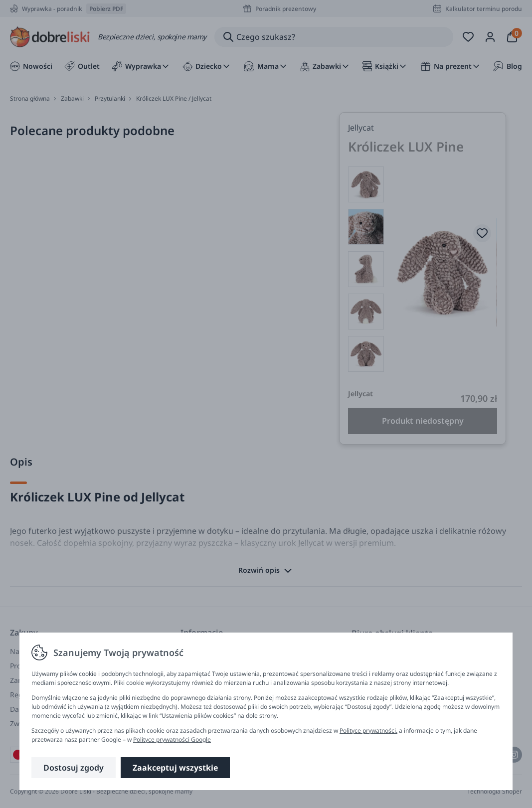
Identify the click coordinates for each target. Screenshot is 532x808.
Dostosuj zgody (74, 768)
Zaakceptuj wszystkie (175, 768)
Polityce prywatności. (368, 730)
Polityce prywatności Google (172, 739)
